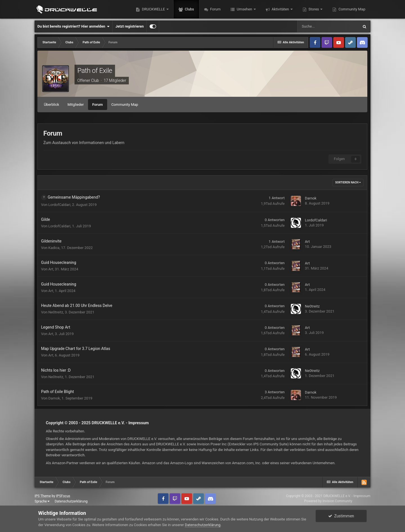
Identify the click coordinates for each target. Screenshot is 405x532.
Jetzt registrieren (130, 26)
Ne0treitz (56, 312)
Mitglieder (76, 105)
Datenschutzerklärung (71, 501)
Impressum (139, 423)
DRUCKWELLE (153, 9)
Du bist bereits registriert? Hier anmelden (73, 26)
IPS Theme (43, 496)
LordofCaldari (59, 205)
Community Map (351, 9)
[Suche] (328, 26)
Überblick (51, 105)
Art (307, 242)
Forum (215, 9)
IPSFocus (63, 496)
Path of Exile (95, 71)
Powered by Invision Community (328, 501)
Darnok (311, 198)
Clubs (189, 9)
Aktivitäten (280, 9)
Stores (314, 9)
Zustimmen (341, 516)
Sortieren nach (348, 182)
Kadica (54, 248)
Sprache (42, 501)
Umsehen (244, 9)
